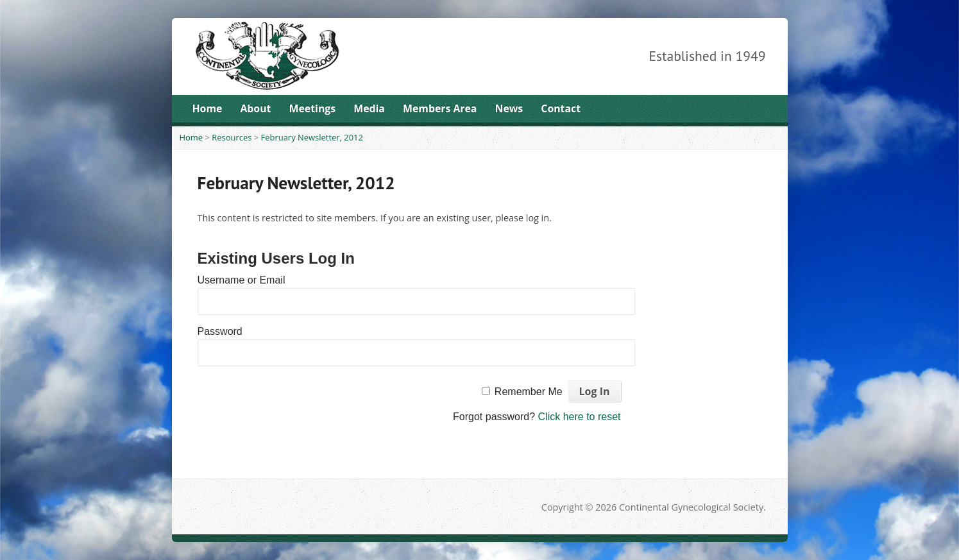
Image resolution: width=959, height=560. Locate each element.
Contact (561, 108)
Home (208, 108)
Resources (232, 137)
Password (220, 331)
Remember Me (529, 392)
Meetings (313, 108)
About (255, 108)
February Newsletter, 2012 (312, 137)
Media (369, 108)
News (509, 108)
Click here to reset (580, 417)
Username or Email (242, 280)
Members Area (440, 108)
